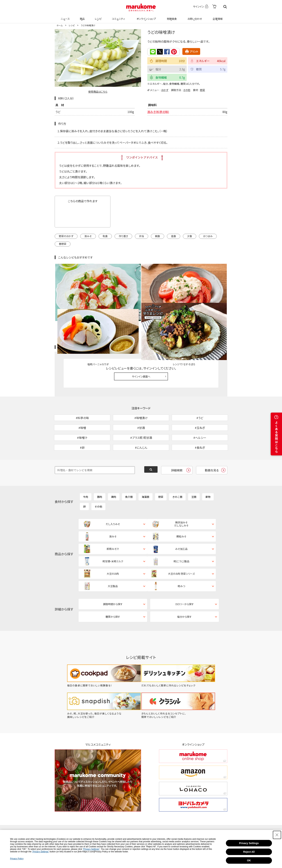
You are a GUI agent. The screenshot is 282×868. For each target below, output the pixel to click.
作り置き (123, 236)
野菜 (203, 90)
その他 (187, 90)
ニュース (65, 17)
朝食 (158, 236)
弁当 (142, 236)
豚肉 (100, 474)
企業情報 (217, 17)
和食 (105, 236)
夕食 (190, 236)
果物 (208, 474)
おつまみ (208, 236)
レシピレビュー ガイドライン (214, 306)
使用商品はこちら (98, 92)
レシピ (98, 17)
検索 (225, 7)
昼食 (174, 236)
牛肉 (86, 474)
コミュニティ (118, 17)
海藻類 (145, 474)
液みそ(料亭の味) (158, 112)
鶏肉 (114, 474)
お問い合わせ (194, 17)
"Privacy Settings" (91, 849)
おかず (165, 90)
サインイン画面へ (141, 335)
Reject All (249, 852)
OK (249, 860)
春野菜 (63, 244)
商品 (82, 17)
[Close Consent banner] (277, 835)
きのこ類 (177, 474)
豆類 (194, 474)
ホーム (60, 25)
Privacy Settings (249, 843)
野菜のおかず (66, 236)
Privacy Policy (17, 859)
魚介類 (129, 474)
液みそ (88, 236)
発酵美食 (171, 17)
